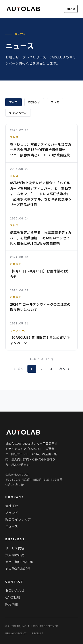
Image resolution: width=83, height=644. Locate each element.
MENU (71, 9)
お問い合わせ (15, 590)
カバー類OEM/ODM (19, 562)
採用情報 (12, 604)
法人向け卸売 (15, 555)
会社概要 (12, 506)
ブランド (12, 513)
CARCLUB (13, 597)
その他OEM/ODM (18, 569)
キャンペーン (18, 113)
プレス (55, 102)
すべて (14, 102)
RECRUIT (37, 633)
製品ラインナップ (18, 519)
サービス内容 (15, 548)
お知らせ (34, 102)
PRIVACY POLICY (16, 633)
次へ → (64, 369)
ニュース (12, 526)
